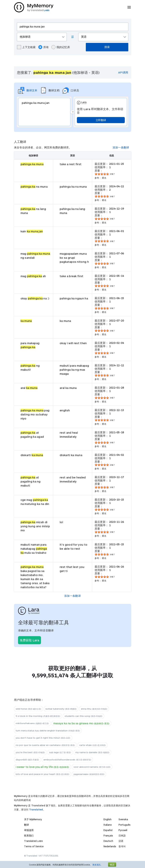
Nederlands (110, 846)
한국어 (122, 846)
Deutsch (108, 841)
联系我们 (29, 835)
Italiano (108, 825)
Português (125, 825)
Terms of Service (34, 846)
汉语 (121, 841)
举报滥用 (29, 830)
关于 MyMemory (33, 819)
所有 (43, 47)
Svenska (123, 819)
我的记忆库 (61, 47)
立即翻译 (101, 120)
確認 (112, 865)
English (107, 819)
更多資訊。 (97, 865)
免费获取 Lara (30, 640)
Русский (123, 830)
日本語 (122, 835)
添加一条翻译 (121, 147)
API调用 (123, 72)
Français (108, 835)
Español (108, 830)
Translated (36, 809)
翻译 (26, 825)
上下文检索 (26, 47)
